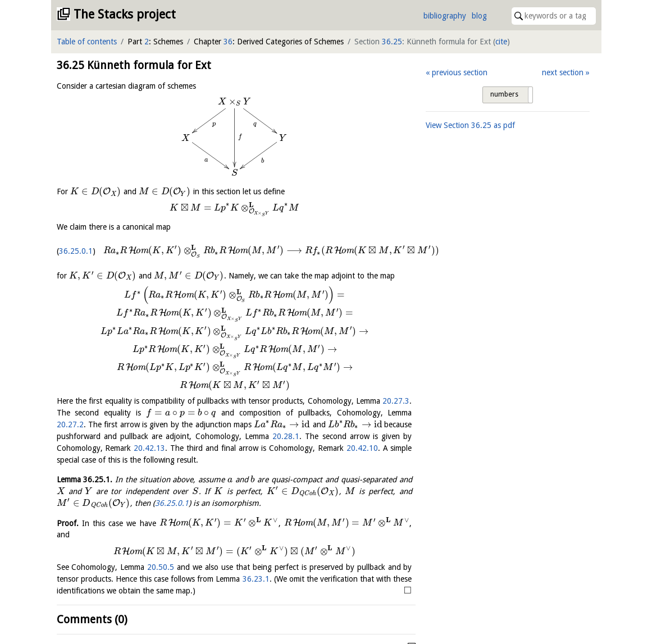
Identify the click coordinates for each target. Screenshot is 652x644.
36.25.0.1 (76, 251)
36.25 (392, 42)
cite (501, 42)
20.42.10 (362, 448)
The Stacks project (125, 14)
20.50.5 (161, 567)
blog (479, 16)
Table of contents (87, 42)
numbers (504, 94)
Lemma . (85, 479)
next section (563, 72)
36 (228, 42)
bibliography (445, 16)
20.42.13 (149, 448)
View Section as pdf (470, 125)
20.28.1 (286, 436)
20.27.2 (70, 424)
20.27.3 (396, 401)
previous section (460, 72)
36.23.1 (256, 579)
